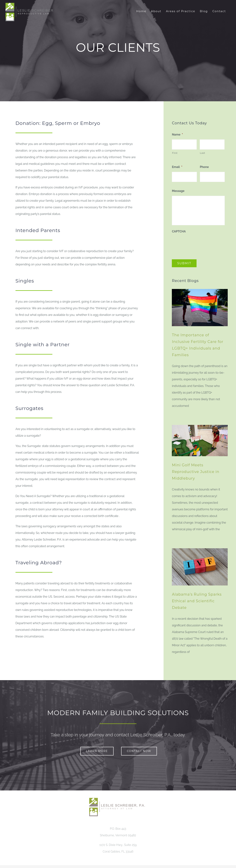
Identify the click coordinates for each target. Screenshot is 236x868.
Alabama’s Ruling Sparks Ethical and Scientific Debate (197, 601)
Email (177, 167)
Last (202, 153)
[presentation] (200, 243)
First (175, 153)
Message (178, 191)
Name (177, 135)
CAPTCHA (179, 231)
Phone (204, 167)
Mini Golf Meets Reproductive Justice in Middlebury (196, 472)
